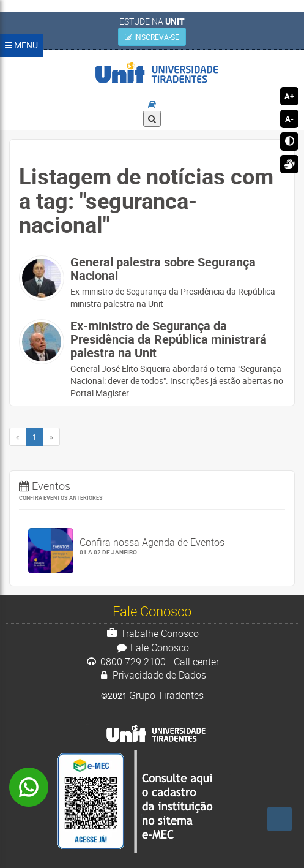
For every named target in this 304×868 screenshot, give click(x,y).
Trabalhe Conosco (152, 633)
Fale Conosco (152, 647)
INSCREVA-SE (152, 37)
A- (289, 119)
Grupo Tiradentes (166, 695)
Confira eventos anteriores (61, 498)
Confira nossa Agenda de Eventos (178, 546)
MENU (21, 45)
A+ (289, 96)
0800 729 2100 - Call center (152, 662)
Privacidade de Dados (152, 675)
